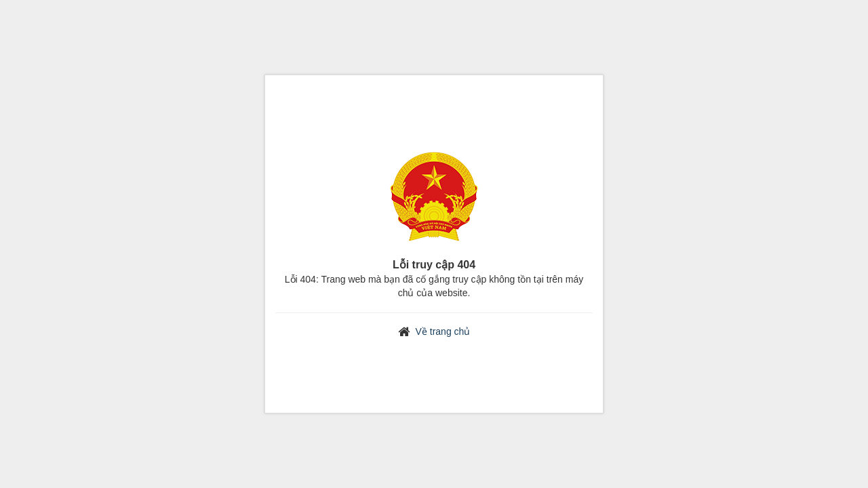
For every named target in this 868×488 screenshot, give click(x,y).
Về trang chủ (443, 331)
